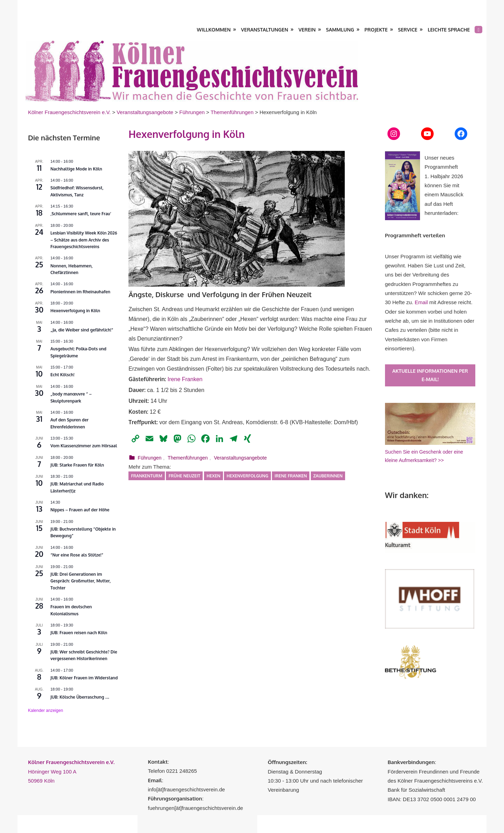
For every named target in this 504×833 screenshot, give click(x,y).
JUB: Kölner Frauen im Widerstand (84, 678)
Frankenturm (146, 476)
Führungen (150, 458)
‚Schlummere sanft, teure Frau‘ (81, 214)
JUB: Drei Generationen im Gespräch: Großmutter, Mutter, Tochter (80, 581)
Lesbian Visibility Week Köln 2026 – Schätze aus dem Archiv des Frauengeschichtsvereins (84, 240)
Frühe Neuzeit (185, 476)
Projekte (376, 30)
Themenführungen (188, 458)
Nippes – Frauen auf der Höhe (80, 510)
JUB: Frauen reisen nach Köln (79, 633)
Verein (307, 30)
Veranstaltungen (265, 30)
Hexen (213, 476)
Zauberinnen (328, 476)
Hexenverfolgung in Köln (75, 311)
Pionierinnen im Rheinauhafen (80, 292)
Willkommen (214, 30)
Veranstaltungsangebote (240, 458)
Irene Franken (185, 379)
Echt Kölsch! (62, 375)
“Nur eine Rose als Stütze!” (77, 555)
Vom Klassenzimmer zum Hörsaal (84, 446)
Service (408, 30)
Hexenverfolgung (248, 476)
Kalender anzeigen (45, 710)
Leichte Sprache (449, 30)
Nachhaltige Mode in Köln (76, 169)
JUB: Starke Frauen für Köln (77, 465)
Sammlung (340, 30)
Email (421, 302)
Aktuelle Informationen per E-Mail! (430, 375)
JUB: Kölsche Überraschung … (80, 697)
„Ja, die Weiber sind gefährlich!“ (82, 330)
